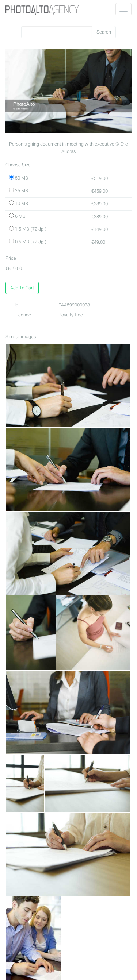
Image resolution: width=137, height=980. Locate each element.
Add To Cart (22, 288)
